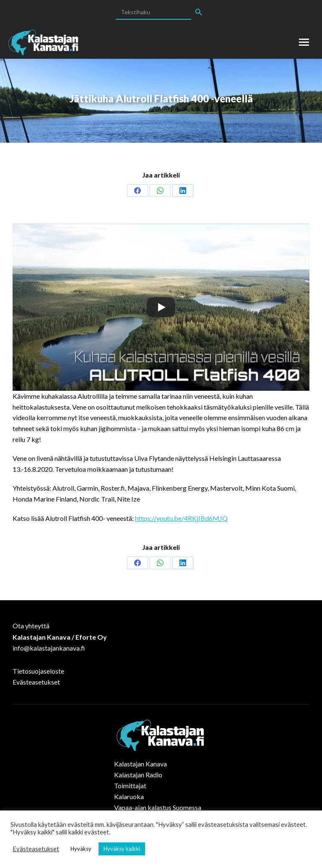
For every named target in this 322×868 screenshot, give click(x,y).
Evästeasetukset (36, 682)
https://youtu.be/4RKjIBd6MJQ (181, 518)
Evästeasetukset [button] (36, 849)
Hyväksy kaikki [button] (122, 849)
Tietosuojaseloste (38, 671)
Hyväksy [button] (81, 849)
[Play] (161, 307)
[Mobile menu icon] (304, 42)
